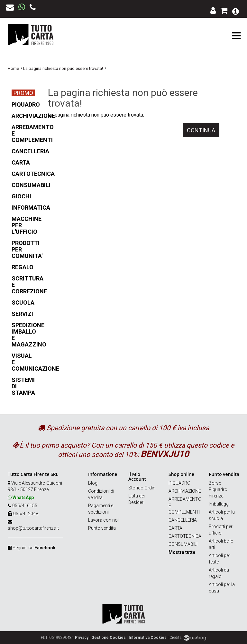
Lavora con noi (103, 520)
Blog (93, 483)
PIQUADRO (179, 483)
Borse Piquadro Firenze (218, 489)
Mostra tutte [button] (182, 552)
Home (13, 68)
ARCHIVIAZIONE (185, 491)
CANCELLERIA (183, 520)
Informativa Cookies (148, 638)
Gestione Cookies (109, 638)
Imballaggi (219, 504)
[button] (236, 11)
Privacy (82, 638)
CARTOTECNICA (185, 536)
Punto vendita (102, 528)
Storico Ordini (142, 488)
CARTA (175, 528)
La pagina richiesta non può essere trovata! (63, 68)
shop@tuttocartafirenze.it (33, 528)
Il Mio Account (137, 477)
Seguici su (34, 548)
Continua (201, 130)
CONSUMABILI (183, 544)
